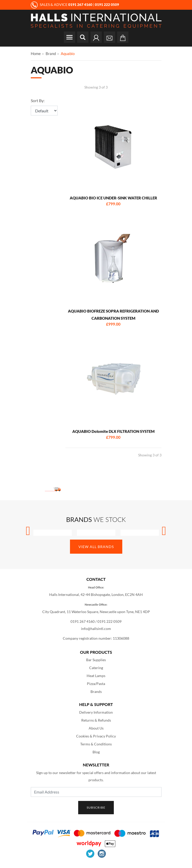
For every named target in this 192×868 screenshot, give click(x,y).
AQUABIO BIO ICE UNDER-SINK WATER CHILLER (113, 198)
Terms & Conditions (96, 744)
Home (36, 53)
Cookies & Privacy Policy (96, 736)
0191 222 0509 (109, 621)
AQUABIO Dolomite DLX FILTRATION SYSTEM (113, 431)
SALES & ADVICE (62, 4)
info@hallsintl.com (96, 629)
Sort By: (38, 100)
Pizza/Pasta (96, 684)
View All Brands (96, 547)
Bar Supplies (96, 660)
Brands (96, 692)
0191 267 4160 (83, 621)
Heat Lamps (96, 676)
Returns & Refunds (96, 720)
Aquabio (68, 53)
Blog (96, 752)
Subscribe (96, 807)
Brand (51, 53)
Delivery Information (96, 712)
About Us (96, 728)
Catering (96, 668)
